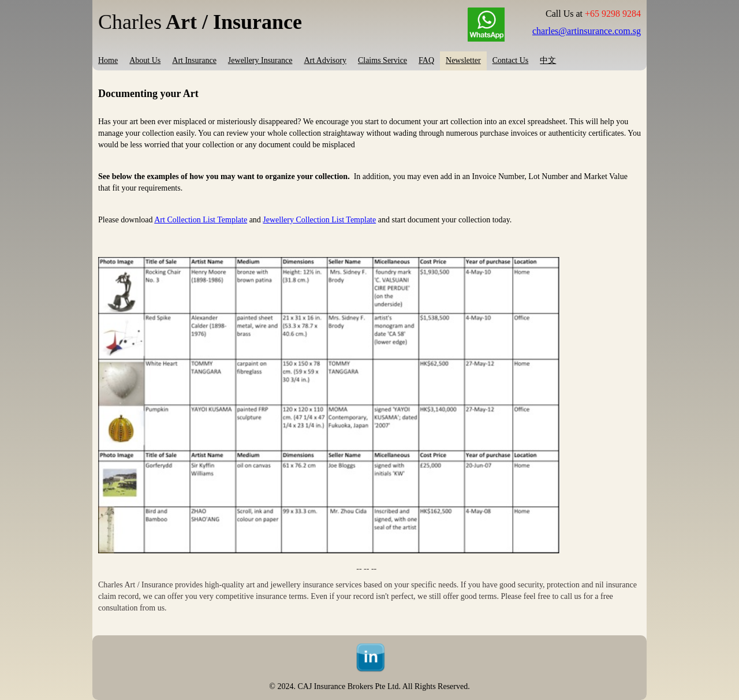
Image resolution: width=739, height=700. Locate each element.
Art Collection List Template (201, 220)
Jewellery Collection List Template (319, 220)
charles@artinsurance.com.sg (587, 31)
